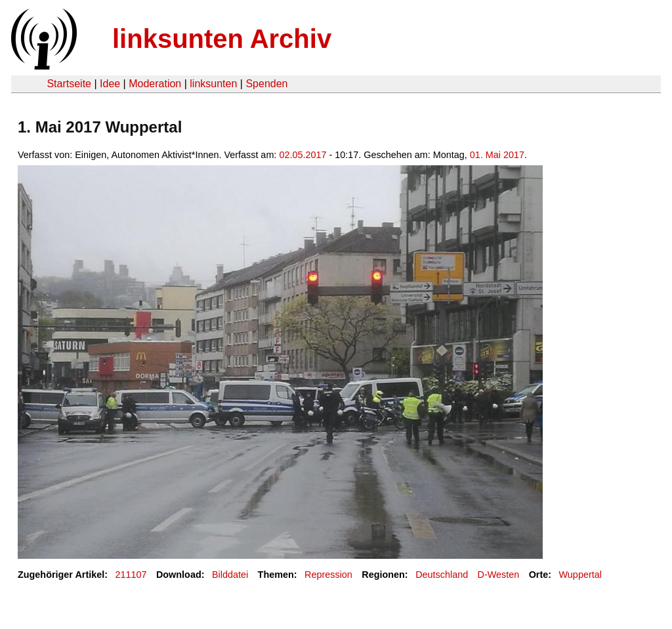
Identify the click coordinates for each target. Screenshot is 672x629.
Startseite (69, 84)
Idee (110, 84)
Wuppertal (580, 575)
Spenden (266, 84)
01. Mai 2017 (497, 155)
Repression (328, 575)
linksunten (213, 84)
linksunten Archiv (222, 39)
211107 (131, 575)
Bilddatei (230, 575)
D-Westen (499, 575)
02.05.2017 (303, 155)
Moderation (155, 84)
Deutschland (442, 575)
